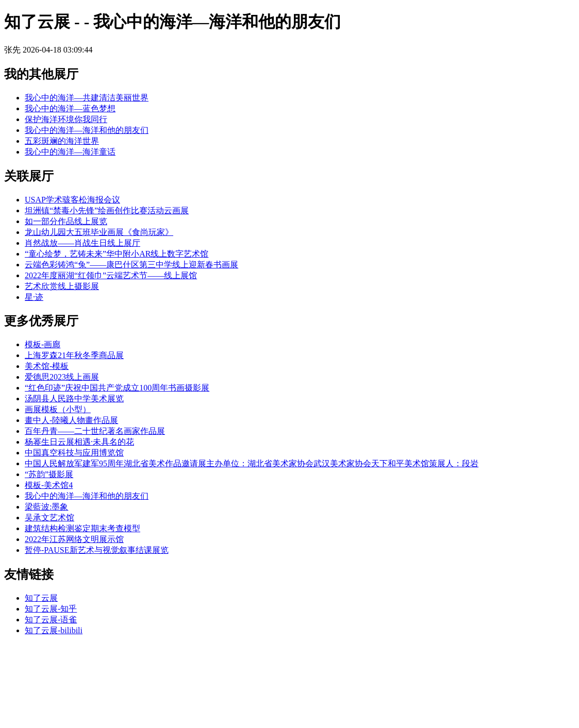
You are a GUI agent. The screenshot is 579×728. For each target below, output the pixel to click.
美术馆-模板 (47, 366)
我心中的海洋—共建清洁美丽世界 (87, 98)
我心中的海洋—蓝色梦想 (70, 108)
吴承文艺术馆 (49, 518)
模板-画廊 (43, 344)
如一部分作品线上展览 (66, 221)
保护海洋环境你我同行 (66, 119)
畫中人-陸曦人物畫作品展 (71, 420)
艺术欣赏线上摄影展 (62, 286)
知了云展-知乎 (51, 609)
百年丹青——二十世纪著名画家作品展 (95, 431)
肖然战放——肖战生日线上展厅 (82, 243)
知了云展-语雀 (51, 620)
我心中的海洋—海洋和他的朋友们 (87, 130)
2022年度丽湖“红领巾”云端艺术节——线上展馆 (111, 275)
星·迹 (34, 297)
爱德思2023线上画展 (62, 377)
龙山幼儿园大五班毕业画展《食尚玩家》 (99, 232)
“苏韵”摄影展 (49, 474)
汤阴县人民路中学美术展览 (74, 399)
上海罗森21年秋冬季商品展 (74, 355)
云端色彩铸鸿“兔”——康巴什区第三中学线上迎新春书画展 (131, 265)
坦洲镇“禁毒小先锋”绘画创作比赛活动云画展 (107, 210)
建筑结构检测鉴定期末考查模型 (82, 528)
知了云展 (41, 598)
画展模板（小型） (58, 409)
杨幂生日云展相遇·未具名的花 (79, 442)
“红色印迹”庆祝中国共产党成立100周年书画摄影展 (117, 388)
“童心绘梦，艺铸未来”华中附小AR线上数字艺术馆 (117, 254)
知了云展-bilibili (54, 630)
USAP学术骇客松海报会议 (72, 200)
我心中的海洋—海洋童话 (70, 152)
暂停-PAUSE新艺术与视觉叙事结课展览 (97, 550)
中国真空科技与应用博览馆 (74, 453)
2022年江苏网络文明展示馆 (74, 539)
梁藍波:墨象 (46, 507)
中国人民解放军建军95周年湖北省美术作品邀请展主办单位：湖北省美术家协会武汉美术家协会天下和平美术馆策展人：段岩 (252, 463)
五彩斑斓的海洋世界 (62, 141)
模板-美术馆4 (49, 485)
